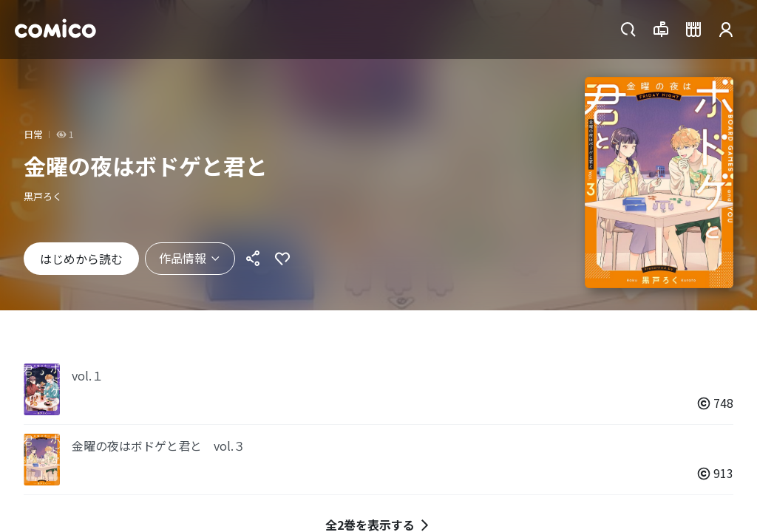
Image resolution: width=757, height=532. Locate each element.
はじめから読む (81, 259)
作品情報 (190, 258)
